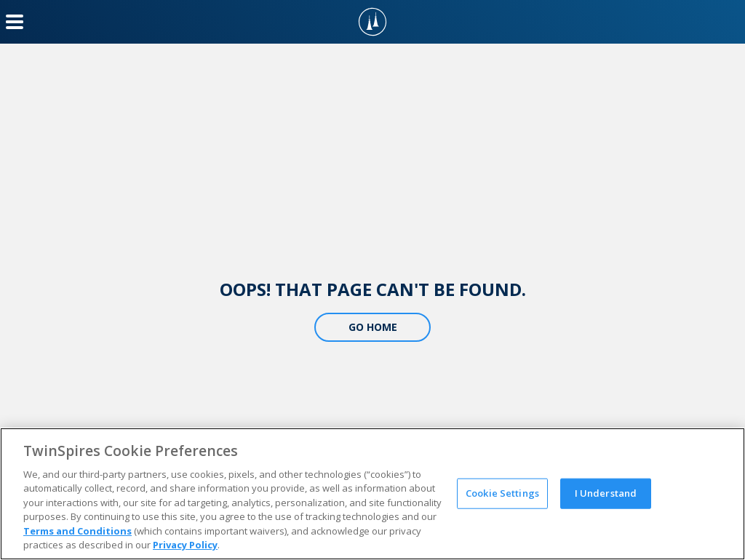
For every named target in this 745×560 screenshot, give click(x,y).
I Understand (606, 493)
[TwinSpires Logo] (372, 22)
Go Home (373, 327)
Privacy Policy (185, 545)
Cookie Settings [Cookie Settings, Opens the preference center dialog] (502, 493)
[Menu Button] (15, 22)
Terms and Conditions (77, 531)
